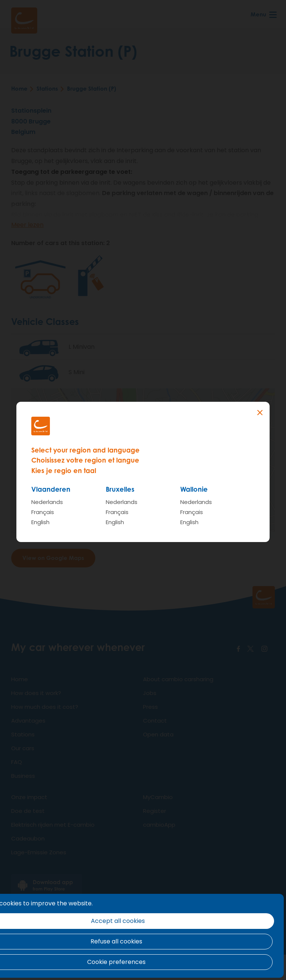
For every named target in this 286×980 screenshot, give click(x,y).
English (40, 522)
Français (43, 512)
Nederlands (47, 502)
